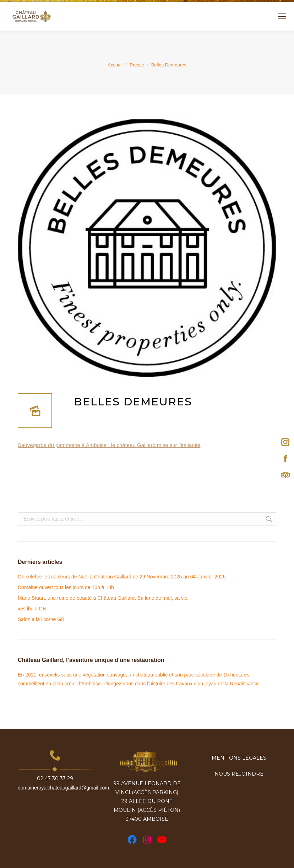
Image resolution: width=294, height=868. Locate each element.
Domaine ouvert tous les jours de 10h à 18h (66, 587)
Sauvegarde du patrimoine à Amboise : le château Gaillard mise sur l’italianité (109, 445)
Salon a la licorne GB (41, 619)
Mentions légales (239, 758)
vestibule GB (32, 609)
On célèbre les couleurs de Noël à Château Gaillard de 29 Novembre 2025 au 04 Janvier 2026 (122, 577)
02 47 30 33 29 (55, 779)
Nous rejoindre (239, 774)
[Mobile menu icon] (282, 16)
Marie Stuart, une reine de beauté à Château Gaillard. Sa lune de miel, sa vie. (103, 598)
